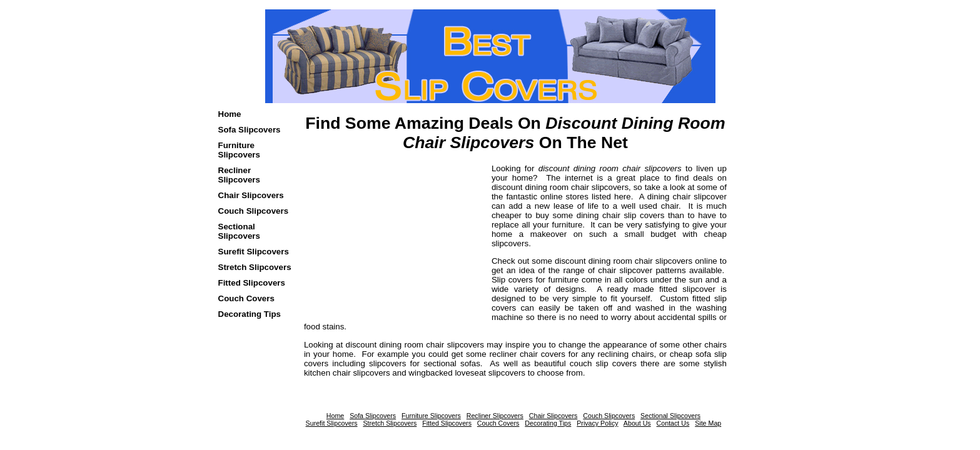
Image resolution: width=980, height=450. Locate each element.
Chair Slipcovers (251, 195)
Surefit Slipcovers (254, 252)
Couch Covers (246, 298)
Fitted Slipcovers (252, 283)
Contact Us (673, 423)
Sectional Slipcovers (239, 231)
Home (230, 114)
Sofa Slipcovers (250, 130)
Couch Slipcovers (254, 211)
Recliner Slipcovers (239, 175)
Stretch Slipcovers (255, 267)
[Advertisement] (382, 242)
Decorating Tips (250, 314)
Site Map (708, 423)
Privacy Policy (597, 423)
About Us (637, 423)
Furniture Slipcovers (239, 150)
